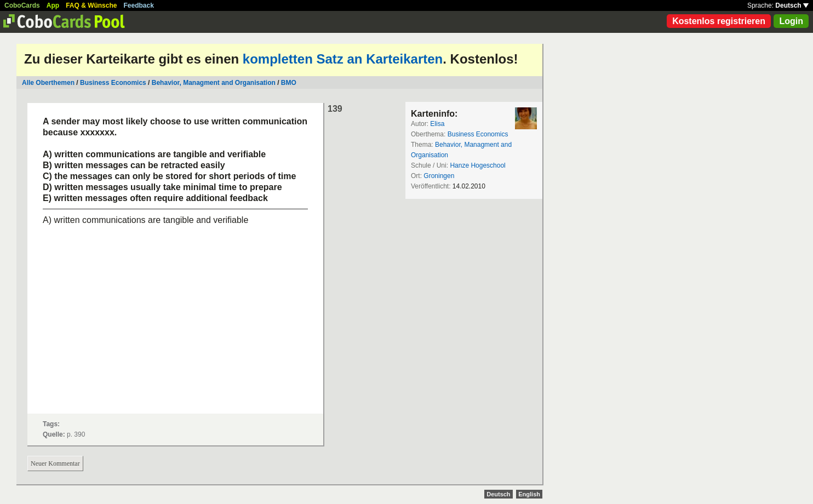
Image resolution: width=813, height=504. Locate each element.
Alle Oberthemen (48, 83)
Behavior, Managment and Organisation (214, 83)
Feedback (139, 5)
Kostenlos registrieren (719, 21)
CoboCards (22, 5)
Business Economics (113, 83)
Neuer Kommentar (55, 463)
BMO (289, 83)
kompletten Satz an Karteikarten (343, 59)
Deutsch (792, 5)
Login (791, 21)
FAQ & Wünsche (91, 5)
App (53, 5)
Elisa (437, 124)
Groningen (439, 176)
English (529, 494)
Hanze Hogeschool (477, 165)
